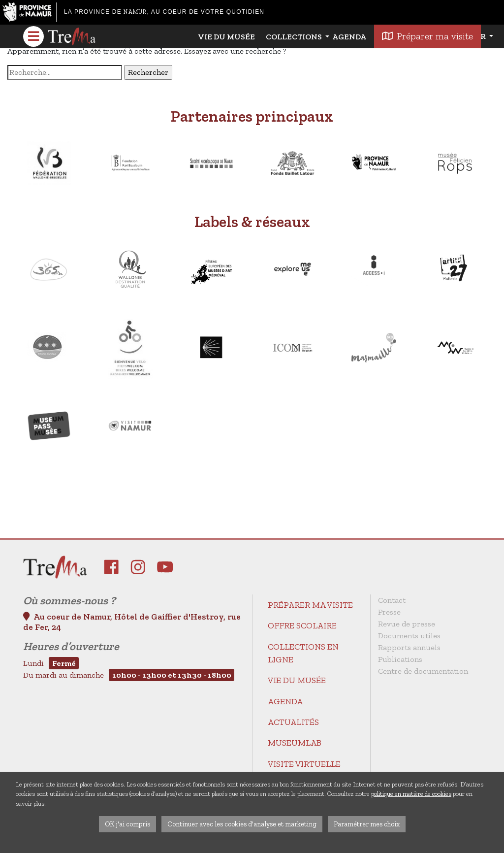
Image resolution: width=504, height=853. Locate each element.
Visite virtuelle (304, 764)
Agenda (349, 37)
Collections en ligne (303, 653)
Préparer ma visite (427, 36)
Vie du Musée (226, 37)
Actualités (293, 722)
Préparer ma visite (310, 605)
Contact (392, 600)
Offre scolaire (302, 625)
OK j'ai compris (127, 824)
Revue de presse (407, 624)
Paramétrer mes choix (367, 824)
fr (481, 36)
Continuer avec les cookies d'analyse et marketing (242, 824)
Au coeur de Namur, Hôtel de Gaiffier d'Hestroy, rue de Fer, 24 (132, 622)
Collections (295, 37)
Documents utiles (409, 636)
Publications (400, 659)
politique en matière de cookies (411, 794)
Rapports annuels (409, 647)
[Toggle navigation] (33, 36)
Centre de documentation (423, 671)
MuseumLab (295, 743)
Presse (389, 612)
